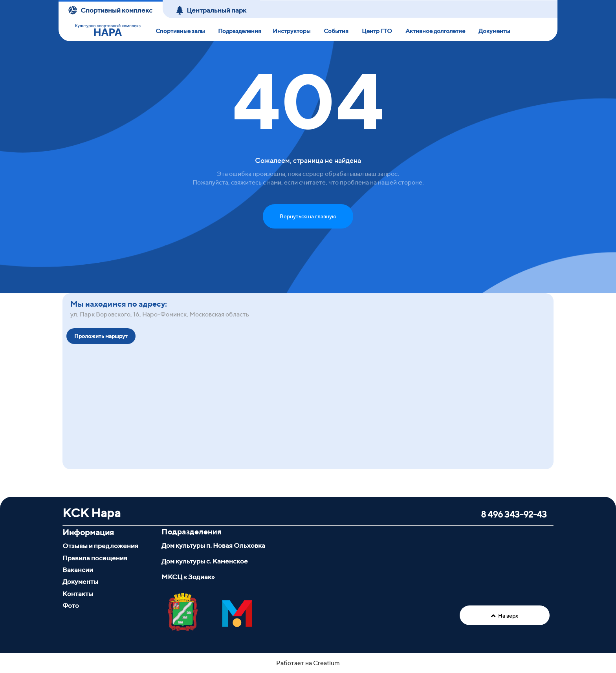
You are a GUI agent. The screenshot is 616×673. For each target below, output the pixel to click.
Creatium (326, 662)
